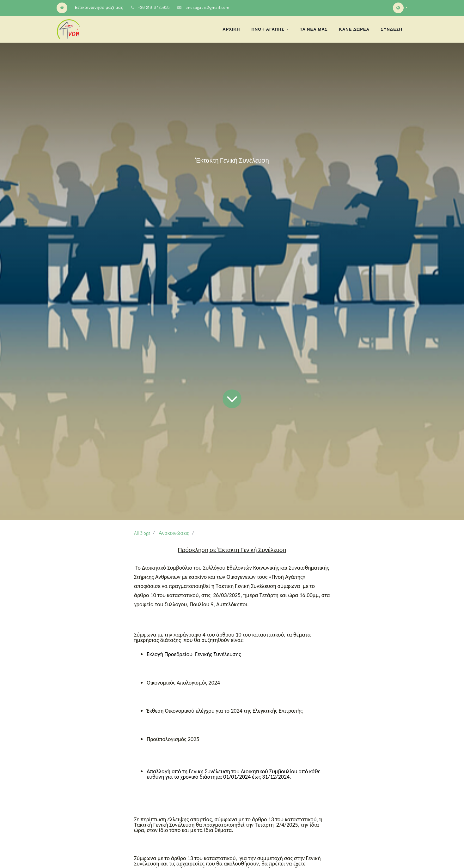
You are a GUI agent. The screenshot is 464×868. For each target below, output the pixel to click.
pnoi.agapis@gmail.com (208, 7)
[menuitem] (231, 29)
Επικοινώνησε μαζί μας (99, 7)
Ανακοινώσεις (174, 533)
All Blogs (142, 533)
